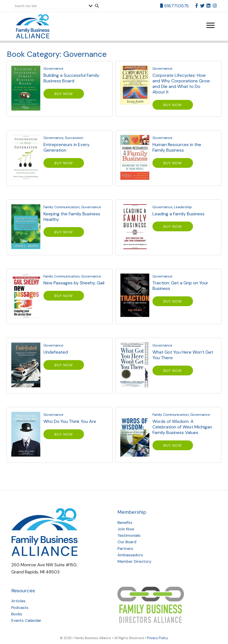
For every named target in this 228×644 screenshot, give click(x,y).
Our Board (127, 542)
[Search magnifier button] (97, 6)
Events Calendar (26, 620)
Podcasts (20, 608)
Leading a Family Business (178, 214)
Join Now (126, 529)
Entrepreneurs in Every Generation (66, 147)
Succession (74, 138)
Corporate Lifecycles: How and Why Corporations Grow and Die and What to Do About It (181, 84)
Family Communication (61, 207)
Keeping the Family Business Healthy (72, 217)
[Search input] (51, 6)
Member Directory (134, 561)
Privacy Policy (157, 638)
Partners (125, 549)
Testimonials (129, 535)
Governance (53, 68)
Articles (18, 601)
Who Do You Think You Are (70, 421)
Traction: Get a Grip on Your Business (180, 286)
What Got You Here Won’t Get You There (183, 355)
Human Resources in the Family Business (177, 147)
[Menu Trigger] (211, 25)
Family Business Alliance (31, 26)
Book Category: (57, 54)
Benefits (125, 523)
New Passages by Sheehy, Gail (74, 283)
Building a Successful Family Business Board (71, 78)
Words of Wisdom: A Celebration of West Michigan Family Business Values (182, 427)
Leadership (183, 207)
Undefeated (56, 352)
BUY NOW (64, 94)
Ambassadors (130, 555)
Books (17, 614)
